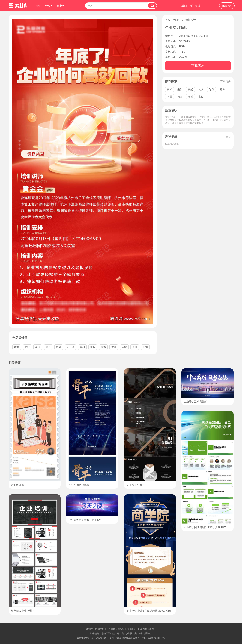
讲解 (17, 347)
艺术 (201, 90)
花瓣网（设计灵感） (191, 6)
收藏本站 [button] (227, 6)
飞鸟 (211, 90)
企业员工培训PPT (137, 485)
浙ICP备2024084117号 (153, 638)
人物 (124, 347)
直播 (103, 347)
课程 (93, 347)
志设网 (183, 57)
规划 (59, 347)
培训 (135, 347)
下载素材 (198, 66)
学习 (82, 347)
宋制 (180, 90)
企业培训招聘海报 (79, 485)
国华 (222, 90)
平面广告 (178, 20)
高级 (201, 97)
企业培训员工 (19, 485)
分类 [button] (49, 6)
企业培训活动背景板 (196, 402)
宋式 (190, 90)
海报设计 (191, 20)
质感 (190, 97)
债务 (48, 347)
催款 (27, 347)
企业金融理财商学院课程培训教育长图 (148, 611)
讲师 (114, 347)
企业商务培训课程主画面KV (85, 520)
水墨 (169, 97)
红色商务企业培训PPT (24, 611)
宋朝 (169, 90)
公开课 (70, 347)
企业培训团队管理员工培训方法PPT (205, 527)
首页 (38, 6)
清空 (228, 137)
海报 (145, 347)
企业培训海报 (172, 144)
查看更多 (226, 81)
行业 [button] (60, 6)
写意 (180, 97)
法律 (38, 347)
